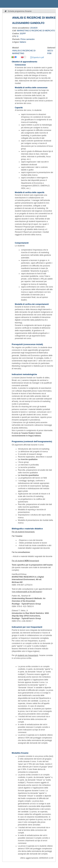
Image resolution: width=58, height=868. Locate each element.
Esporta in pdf (37, 57)
